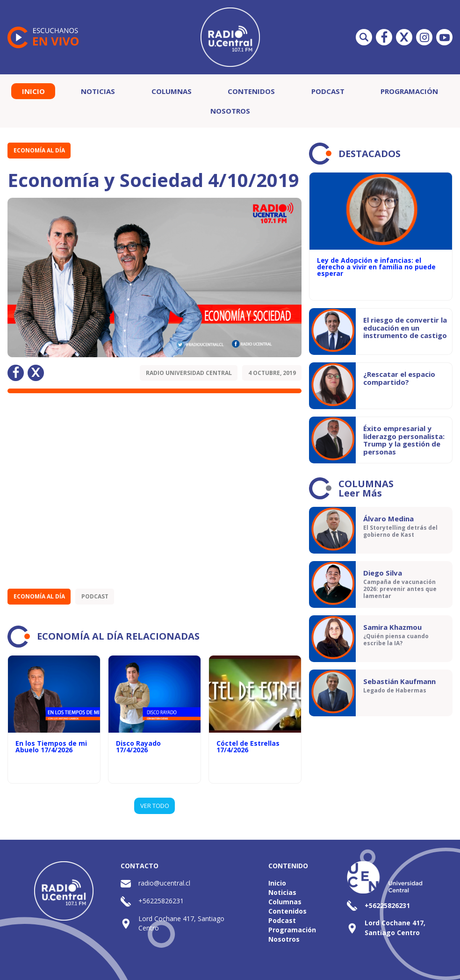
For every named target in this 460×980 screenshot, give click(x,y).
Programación (409, 91)
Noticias (98, 91)
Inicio (33, 91)
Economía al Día (39, 150)
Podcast (328, 91)
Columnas (172, 91)
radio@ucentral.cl (164, 883)
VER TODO (155, 806)
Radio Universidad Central (189, 373)
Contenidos (251, 91)
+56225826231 (161, 901)
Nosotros (230, 111)
